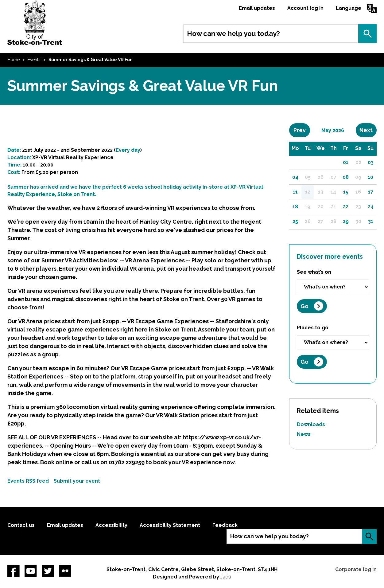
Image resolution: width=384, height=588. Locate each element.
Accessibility (111, 525)
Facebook (14, 571)
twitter (48, 571)
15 (346, 192)
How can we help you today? (233, 33)
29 (346, 221)
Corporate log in (356, 569)
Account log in (305, 8)
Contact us (21, 525)
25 (295, 221)
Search (367, 33)
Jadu (226, 577)
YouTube (31, 571)
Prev (302, 130)
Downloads (311, 424)
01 (346, 162)
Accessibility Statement (170, 525)
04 (295, 177)
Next (368, 130)
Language (349, 8)
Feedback (225, 525)
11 (295, 192)
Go (304, 306)
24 (371, 207)
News (304, 434)
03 (371, 162)
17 (371, 192)
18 (295, 207)
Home (14, 60)
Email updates (257, 8)
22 (346, 207)
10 (370, 177)
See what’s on (314, 272)
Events (34, 60)
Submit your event (77, 481)
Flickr (65, 571)
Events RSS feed (28, 481)
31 (371, 221)
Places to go (313, 328)
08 (346, 177)
